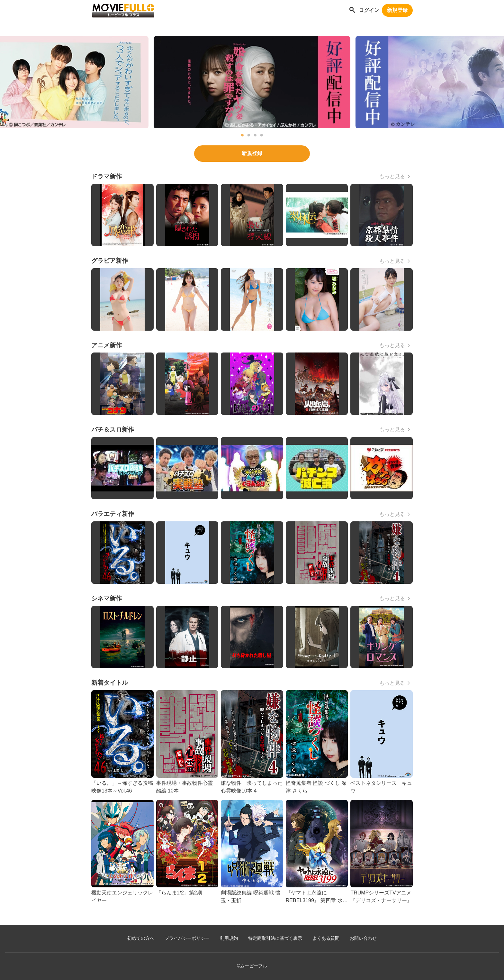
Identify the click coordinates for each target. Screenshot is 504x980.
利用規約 (229, 938)
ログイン (369, 10)
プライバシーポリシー (187, 938)
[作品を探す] (352, 10)
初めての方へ (141, 938)
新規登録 (397, 10)
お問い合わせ (363, 938)
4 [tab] (262, 135)
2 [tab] (249, 135)
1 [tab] (242, 135)
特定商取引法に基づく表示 (275, 938)
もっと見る (392, 176)
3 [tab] (255, 135)
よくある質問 (326, 938)
